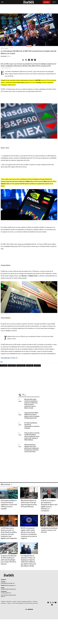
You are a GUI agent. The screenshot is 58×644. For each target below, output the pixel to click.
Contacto (14, 602)
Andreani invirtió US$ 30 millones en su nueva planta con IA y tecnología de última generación (32, 416)
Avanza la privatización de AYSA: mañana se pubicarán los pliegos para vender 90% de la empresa (9, 560)
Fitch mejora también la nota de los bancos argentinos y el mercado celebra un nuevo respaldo (9, 505)
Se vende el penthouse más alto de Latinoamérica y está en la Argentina (32, 426)
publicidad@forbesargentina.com (8, 583)
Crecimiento (21, 365)
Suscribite (46, 2)
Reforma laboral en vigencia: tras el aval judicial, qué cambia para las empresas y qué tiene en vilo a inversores (31, 448)
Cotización (12, 365)
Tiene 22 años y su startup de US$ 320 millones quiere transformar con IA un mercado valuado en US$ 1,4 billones (32, 436)
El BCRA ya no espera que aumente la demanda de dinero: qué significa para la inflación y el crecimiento (49, 506)
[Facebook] (48, 603)
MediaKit (3, 602)
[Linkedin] (52, 605)
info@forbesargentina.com (10, 585)
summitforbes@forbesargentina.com (8, 589)
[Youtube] (56, 603)
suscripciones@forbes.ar (6, 593)
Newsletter (9, 602)
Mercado (30, 365)
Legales (9, 603)
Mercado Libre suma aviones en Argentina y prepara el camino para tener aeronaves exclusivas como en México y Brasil (31, 404)
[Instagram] (53, 603)
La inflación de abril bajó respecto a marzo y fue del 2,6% (49, 530)
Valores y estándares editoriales (25, 602)
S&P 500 (37, 365)
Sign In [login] (54, 2)
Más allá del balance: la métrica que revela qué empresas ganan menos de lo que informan (29, 504)
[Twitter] (51, 603)
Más (31, 395)
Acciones (4, 365)
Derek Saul (4, 56)
